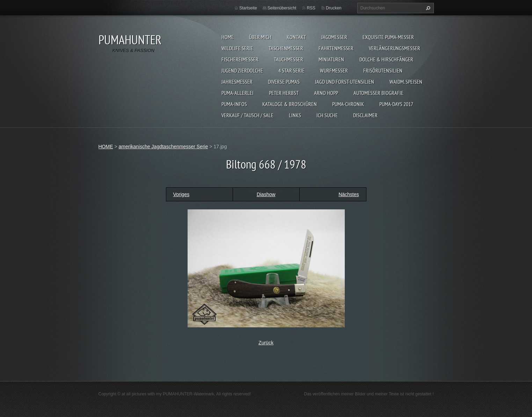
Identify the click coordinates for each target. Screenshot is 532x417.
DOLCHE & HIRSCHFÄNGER (386, 59)
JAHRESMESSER (237, 82)
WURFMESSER (334, 70)
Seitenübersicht (282, 8)
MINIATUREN (331, 59)
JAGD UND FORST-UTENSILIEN (345, 82)
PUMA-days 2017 (396, 104)
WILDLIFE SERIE (237, 48)
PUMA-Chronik (348, 104)
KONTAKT (296, 37)
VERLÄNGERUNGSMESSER (395, 48)
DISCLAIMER (365, 115)
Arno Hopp (326, 93)
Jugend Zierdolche (242, 70)
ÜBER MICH (260, 37)
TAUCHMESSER (289, 59)
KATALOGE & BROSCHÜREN (290, 104)
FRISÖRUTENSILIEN (383, 70)
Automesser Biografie (378, 93)
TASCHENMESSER (286, 48)
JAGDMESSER (334, 37)
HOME (228, 37)
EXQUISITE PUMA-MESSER (388, 37)
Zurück (266, 343)
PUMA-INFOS (234, 104)
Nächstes (349, 194)
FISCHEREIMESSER (240, 59)
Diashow (266, 194)
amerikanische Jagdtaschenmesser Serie (163, 147)
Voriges (181, 194)
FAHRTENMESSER (336, 48)
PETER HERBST (284, 93)
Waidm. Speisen (406, 82)
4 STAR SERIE (291, 70)
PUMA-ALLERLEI (238, 93)
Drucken (334, 8)
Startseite (248, 8)
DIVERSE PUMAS (284, 82)
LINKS (295, 115)
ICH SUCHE (327, 115)
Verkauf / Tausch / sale (247, 115)
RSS (311, 8)
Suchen (427, 8)
